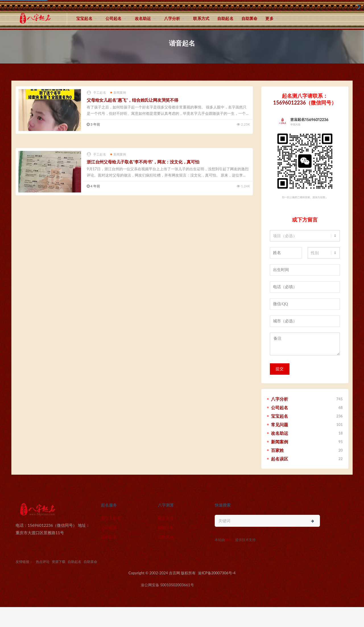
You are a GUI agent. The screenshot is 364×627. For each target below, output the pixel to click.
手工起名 (96, 93)
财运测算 (166, 518)
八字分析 (172, 18)
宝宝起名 (84, 18)
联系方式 (201, 18)
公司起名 (114, 18)
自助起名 (225, 18)
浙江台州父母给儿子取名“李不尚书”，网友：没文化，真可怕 (143, 162)
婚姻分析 (166, 527)
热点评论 (43, 562)
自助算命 (250, 18)
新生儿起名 (111, 518)
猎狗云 (230, 540)
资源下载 (59, 562)
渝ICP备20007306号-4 (217, 573)
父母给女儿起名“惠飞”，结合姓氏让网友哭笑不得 (133, 100)
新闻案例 (118, 92)
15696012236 (290, 103)
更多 (269, 18)
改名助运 (143, 18)
